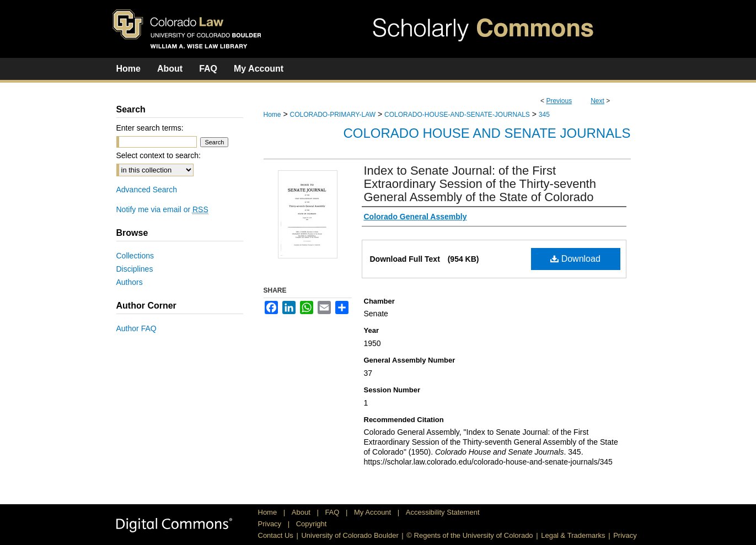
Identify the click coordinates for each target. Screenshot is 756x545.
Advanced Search (147, 190)
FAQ (333, 512)
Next (597, 101)
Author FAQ (136, 328)
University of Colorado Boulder (350, 535)
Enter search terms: (150, 128)
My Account (374, 512)
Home (272, 115)
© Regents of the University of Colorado (470, 535)
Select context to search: (159, 155)
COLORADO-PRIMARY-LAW (333, 115)
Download (575, 259)
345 (544, 115)
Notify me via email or (162, 209)
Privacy (271, 524)
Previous (559, 101)
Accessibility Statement (443, 512)
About (302, 512)
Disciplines (135, 269)
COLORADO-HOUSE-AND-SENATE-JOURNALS (457, 115)
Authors (130, 282)
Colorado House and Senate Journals (487, 133)
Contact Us (276, 535)
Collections (135, 256)
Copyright (312, 524)
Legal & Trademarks (573, 535)
